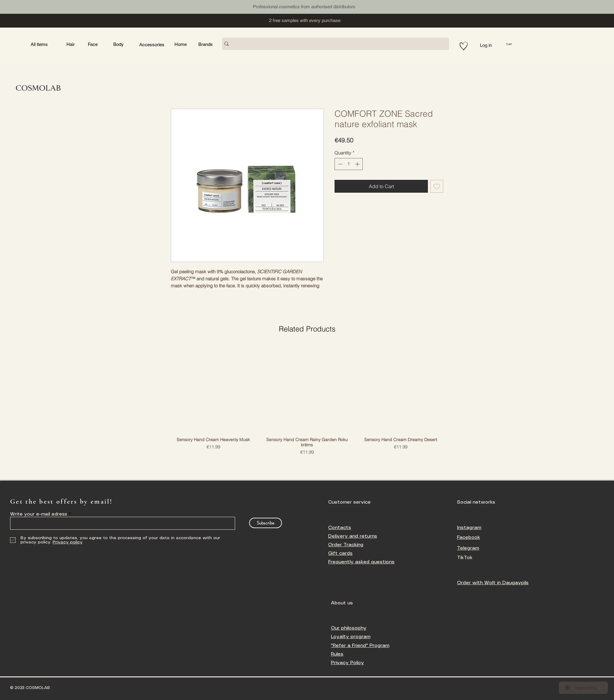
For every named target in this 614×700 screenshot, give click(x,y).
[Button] (137, 6)
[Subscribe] (266, 523)
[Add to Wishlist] (437, 186)
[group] (307, 400)
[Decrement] (340, 164)
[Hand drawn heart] (464, 46)
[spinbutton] (349, 164)
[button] (519, 44)
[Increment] (358, 164)
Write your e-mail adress (39, 514)
